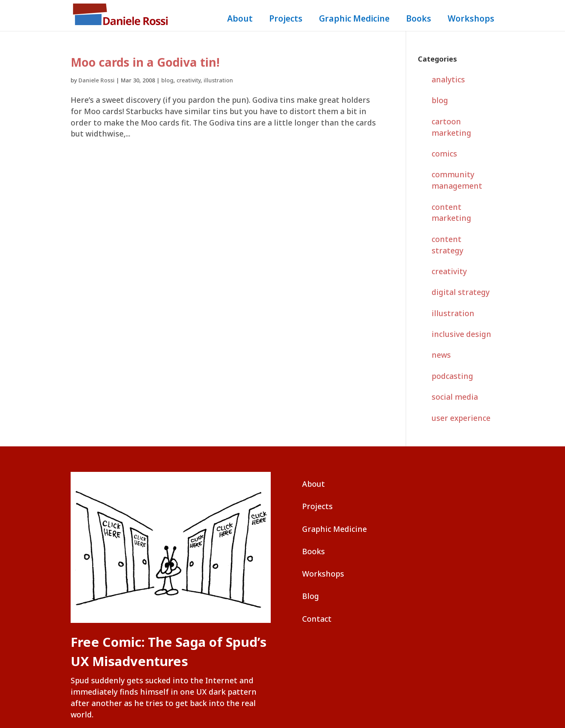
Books (419, 20)
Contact (317, 619)
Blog (311, 596)
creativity (189, 80)
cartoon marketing (451, 127)
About (240, 20)
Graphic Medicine (354, 20)
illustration (218, 80)
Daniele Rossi (97, 80)
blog (167, 80)
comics (444, 154)
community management (457, 180)
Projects (286, 20)
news (441, 355)
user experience (461, 418)
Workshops (471, 20)
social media (455, 397)
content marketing (451, 213)
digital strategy (461, 292)
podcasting (452, 376)
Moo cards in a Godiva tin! (145, 62)
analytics (448, 79)
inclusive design (461, 334)
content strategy (447, 245)
